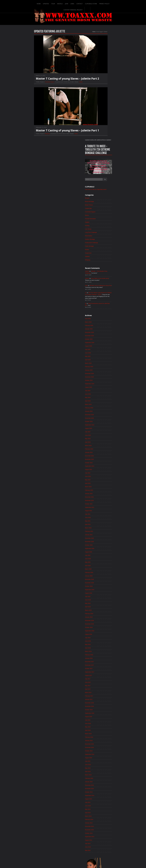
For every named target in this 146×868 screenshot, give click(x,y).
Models (49, 3)
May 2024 (102, 301)
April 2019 (102, 516)
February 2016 (103, 650)
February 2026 (103, 227)
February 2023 (103, 354)
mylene (101, 171)
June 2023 (102, 340)
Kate (100, 185)
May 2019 (102, 513)
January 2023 (103, 357)
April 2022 (102, 389)
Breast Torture (103, 102)
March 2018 (103, 562)
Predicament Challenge (106, 141)
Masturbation (103, 134)
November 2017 (104, 576)
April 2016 (102, 643)
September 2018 (104, 541)
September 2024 (104, 287)
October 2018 (103, 537)
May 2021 (102, 428)
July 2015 (102, 675)
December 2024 (104, 276)
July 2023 (102, 336)
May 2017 (102, 597)
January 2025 (103, 273)
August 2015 (103, 672)
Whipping (33, 138)
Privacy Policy (94, 3)
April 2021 (102, 431)
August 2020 (103, 460)
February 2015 (103, 693)
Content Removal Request (111, 3)
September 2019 (104, 499)
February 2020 (103, 481)
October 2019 (103, 495)
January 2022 (103, 400)
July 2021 (102, 421)
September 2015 (104, 668)
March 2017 (103, 604)
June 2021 (102, 424)
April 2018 (102, 559)
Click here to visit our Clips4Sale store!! (110, 87)
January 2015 (103, 696)
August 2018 (103, 544)
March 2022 (103, 393)
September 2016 (104, 626)
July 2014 (102, 717)
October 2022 (103, 368)
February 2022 (103, 396)
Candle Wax (103, 106)
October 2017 (103, 580)
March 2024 (103, 308)
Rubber (101, 148)
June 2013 (102, 763)
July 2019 (102, 506)
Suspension (102, 152)
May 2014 (102, 725)
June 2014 (102, 721)
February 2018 (103, 566)
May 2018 (102, 555)
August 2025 (103, 248)
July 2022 (102, 378)
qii (100, 204)
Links (62, 3)
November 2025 (104, 237)
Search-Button (125, 3)
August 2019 (103, 502)
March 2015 (103, 689)
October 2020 (103, 453)
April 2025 (102, 262)
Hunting (101, 124)
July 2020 (102, 463)
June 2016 (102, 636)
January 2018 (103, 569)
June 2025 (102, 255)
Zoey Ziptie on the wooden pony (115, 178)
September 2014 (104, 710)
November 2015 (104, 661)
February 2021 (103, 439)
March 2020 (103, 477)
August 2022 (103, 375)
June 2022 (102, 382)
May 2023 (102, 343)
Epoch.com (117, 829)
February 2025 (103, 269)
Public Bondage (104, 145)
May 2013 (102, 767)
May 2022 (102, 386)
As (100, 193)
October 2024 (103, 283)
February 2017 (103, 608)
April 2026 (102, 220)
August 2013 (103, 756)
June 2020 (102, 467)
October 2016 (103, 622)
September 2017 (104, 583)
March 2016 (103, 647)
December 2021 (104, 403)
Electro (101, 113)
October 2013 (103, 749)
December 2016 (104, 615)
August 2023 (103, 333)
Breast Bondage (104, 99)
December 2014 (104, 700)
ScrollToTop (73, 852)
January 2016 (103, 654)
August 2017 (103, 587)
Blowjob (101, 95)
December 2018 (104, 530)
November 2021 (104, 407)
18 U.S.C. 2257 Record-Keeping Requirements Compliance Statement (80, 861)
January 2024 (103, 315)
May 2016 (102, 640)
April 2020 (102, 474)
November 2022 (104, 364)
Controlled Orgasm (36, 86)
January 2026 (103, 230)
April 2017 (102, 601)
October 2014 (103, 707)
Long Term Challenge (105, 131)
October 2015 (103, 664)
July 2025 (102, 251)
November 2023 (104, 322)
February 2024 (103, 311)
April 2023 (102, 347)
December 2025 (104, 234)
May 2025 (102, 258)
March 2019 (103, 520)
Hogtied (101, 120)
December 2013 (104, 742)
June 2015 (102, 679)
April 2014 (102, 728)
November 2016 (104, 619)
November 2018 (104, 534)
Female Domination (105, 117)
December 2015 (104, 657)
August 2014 (103, 714)
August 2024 (103, 290)
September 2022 (104, 371)
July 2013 (102, 760)
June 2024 (102, 297)
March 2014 (103, 732)
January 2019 (103, 527)
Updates (35, 3)
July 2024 (102, 294)
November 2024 (104, 280)
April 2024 (102, 304)
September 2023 (104, 329)
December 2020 (104, 446)
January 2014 (103, 739)
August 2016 (103, 629)
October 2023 (103, 326)
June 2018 (102, 552)
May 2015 (102, 682)
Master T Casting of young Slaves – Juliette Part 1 (53, 135)
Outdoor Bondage (104, 138)
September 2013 (104, 753)
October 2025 (103, 241)
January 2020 (103, 484)
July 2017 (102, 590)
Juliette (67, 86)
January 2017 (103, 612)
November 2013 (104, 746)
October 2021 (103, 410)
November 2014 (104, 703)
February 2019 (103, 523)
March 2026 (103, 223)
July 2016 (102, 633)
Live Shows (102, 127)
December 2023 (104, 318)
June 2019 (102, 509)
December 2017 (104, 573)
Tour (42, 3)
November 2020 (104, 449)
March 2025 (103, 265)
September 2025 (104, 244)
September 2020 (104, 456)
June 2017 (102, 594)
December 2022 (104, 361)
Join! (56, 3)
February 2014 (103, 735)
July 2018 (102, 548)
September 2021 (104, 414)
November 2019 (104, 491)
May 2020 (102, 470)
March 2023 (103, 350)
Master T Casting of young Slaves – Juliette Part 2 (53, 83)
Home (27, 3)
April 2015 (102, 686)
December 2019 (104, 488)
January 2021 (103, 442)
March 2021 (103, 435)
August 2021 (103, 417)
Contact (69, 3)
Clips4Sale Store (80, 3)
